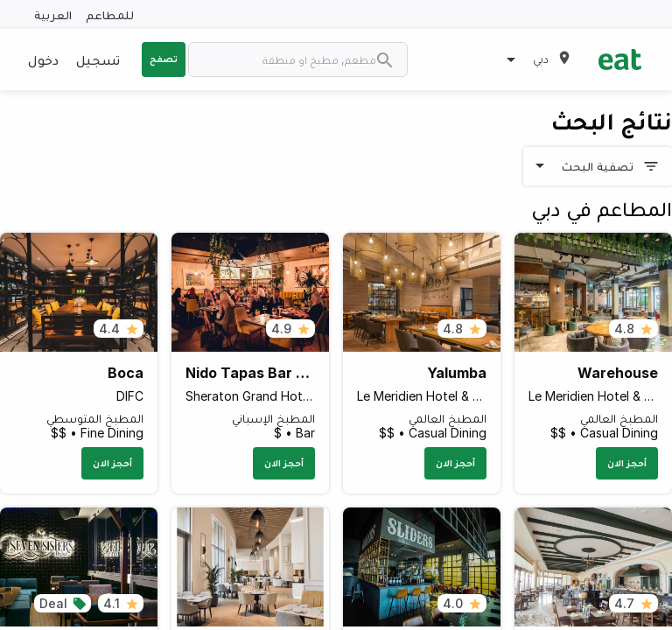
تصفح (164, 59)
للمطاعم (110, 14)
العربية (53, 14)
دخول (43, 59)
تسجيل (98, 59)
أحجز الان (627, 463)
